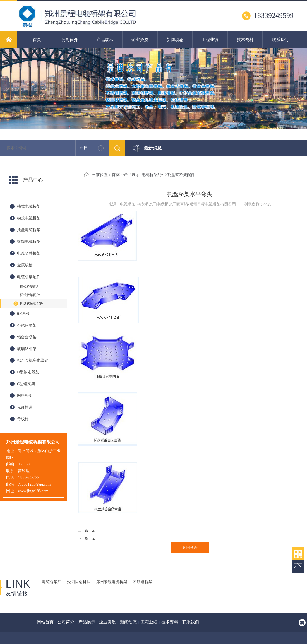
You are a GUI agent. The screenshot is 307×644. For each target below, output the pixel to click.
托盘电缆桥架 (29, 230)
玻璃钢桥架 (27, 349)
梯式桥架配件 (30, 295)
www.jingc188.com (33, 491)
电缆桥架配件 (29, 277)
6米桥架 (24, 314)
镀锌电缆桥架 (29, 242)
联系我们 (280, 40)
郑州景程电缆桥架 (112, 582)
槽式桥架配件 (30, 287)
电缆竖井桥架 (29, 253)
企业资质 (140, 40)
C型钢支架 (26, 384)
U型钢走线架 (28, 372)
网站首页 (45, 622)
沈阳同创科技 (79, 582)
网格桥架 (25, 396)
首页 (37, 40)
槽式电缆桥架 (29, 207)
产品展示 (105, 40)
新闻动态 (175, 40)
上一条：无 (87, 530)
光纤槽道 (25, 407)
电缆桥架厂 (52, 582)
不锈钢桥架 (27, 325)
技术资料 (245, 40)
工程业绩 (210, 40)
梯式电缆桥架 (29, 218)
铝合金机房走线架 (33, 360)
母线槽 (23, 419)
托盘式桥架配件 (32, 303)
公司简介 (70, 40)
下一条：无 (87, 538)
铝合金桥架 (27, 337)
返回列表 (190, 548)
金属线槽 (25, 265)
